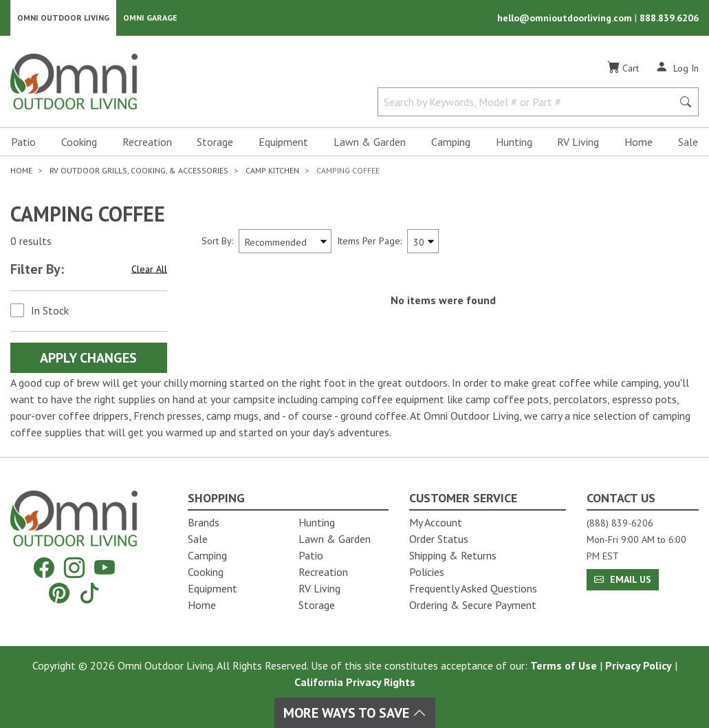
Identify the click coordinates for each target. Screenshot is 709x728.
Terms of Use (564, 665)
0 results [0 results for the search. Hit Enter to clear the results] (31, 242)
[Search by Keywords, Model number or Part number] (529, 102)
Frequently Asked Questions (473, 588)
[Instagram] (74, 568)
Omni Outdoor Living (63, 18)
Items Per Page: (369, 241)
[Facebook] (44, 568)
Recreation (147, 142)
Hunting (514, 142)
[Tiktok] (89, 593)
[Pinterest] (59, 593)
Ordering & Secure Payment (473, 605)
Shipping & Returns (453, 555)
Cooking (79, 142)
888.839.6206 (669, 18)
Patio (23, 142)
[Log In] (677, 67)
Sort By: (217, 241)
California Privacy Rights (355, 682)
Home (639, 142)
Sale (688, 142)
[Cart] (623, 68)
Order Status (439, 539)
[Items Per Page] (423, 241)
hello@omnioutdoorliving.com (566, 18)
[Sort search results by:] (285, 241)
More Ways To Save (355, 713)
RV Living (578, 142)
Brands (204, 522)
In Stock (50, 310)
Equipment (283, 142)
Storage (215, 142)
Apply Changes (88, 358)
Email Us (623, 579)
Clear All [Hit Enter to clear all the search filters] (149, 269)
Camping (451, 142)
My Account (436, 522)
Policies (427, 572)
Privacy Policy (639, 665)
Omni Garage (150, 18)
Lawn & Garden (370, 142)
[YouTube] (105, 568)
